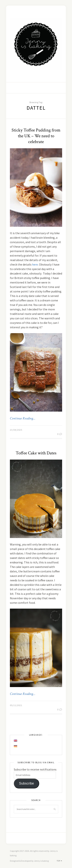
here (35, 264)
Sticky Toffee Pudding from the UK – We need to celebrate (36, 136)
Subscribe (26, 783)
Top (59, 861)
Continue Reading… (23, 418)
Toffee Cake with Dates (36, 453)
